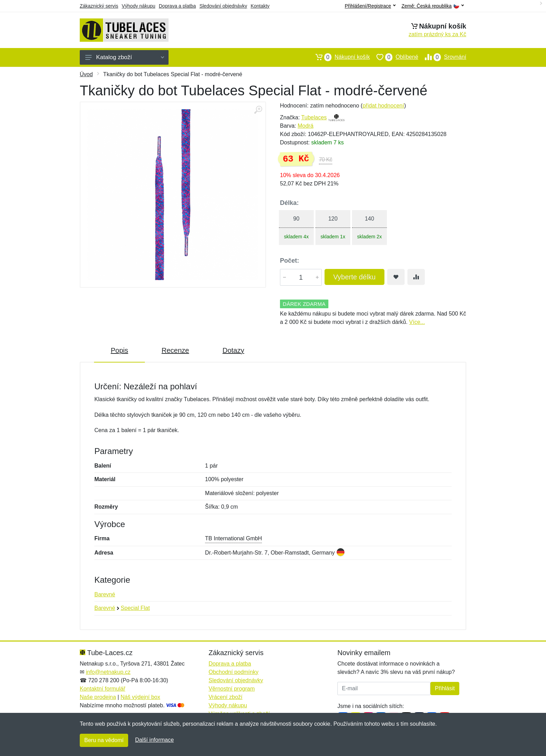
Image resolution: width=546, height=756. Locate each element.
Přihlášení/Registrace (370, 6)
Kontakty (260, 6)
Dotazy (233, 350)
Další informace (154, 740)
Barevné (105, 594)
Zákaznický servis (99, 6)
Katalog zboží (125, 57)
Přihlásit (445, 688)
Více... (417, 322)
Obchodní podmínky (233, 672)
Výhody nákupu (138, 6)
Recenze (175, 350)
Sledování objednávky (223, 6)
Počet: (290, 261)
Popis (119, 350)
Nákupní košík (339, 57)
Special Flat (135, 608)
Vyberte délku (354, 277)
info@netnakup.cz (108, 672)
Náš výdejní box (140, 697)
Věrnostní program (232, 689)
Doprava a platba (177, 6)
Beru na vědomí (104, 740)
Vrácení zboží (225, 697)
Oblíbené (394, 57)
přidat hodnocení (383, 106)
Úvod (86, 74)
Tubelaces (314, 117)
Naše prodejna (98, 697)
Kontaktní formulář (103, 689)
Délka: (289, 203)
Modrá (306, 126)
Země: (433, 6)
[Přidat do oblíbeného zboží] (396, 277)
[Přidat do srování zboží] (416, 277)
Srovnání (442, 57)
